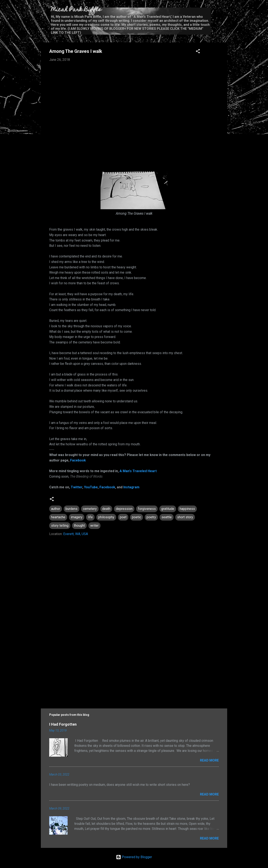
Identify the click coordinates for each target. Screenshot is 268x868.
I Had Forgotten (63, 724)
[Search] (225, 11)
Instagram (131, 487)
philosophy (106, 517)
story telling (60, 526)
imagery (77, 517)
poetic (137, 517)
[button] (198, 52)
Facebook (78, 460)
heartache (58, 517)
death (106, 509)
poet (123, 517)
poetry (151, 517)
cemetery (90, 509)
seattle (167, 517)
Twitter (77, 487)
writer (94, 526)
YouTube (91, 487)
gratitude (168, 509)
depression (124, 509)
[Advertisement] (134, 666)
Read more (209, 760)
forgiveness (147, 509)
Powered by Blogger (134, 857)
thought (79, 526)
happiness (187, 509)
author (56, 509)
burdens (72, 509)
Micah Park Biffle (76, 10)
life (90, 517)
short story (185, 517)
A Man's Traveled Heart (138, 471)
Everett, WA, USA (76, 534)
